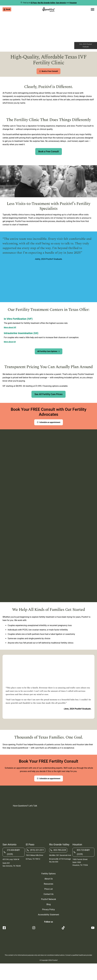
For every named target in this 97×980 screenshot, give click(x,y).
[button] (93, 9)
